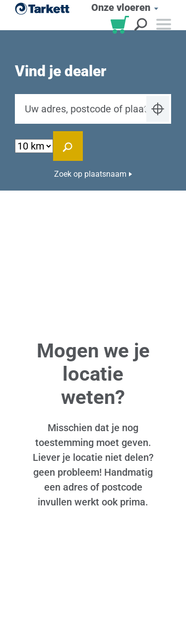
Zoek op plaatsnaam (90, 174)
